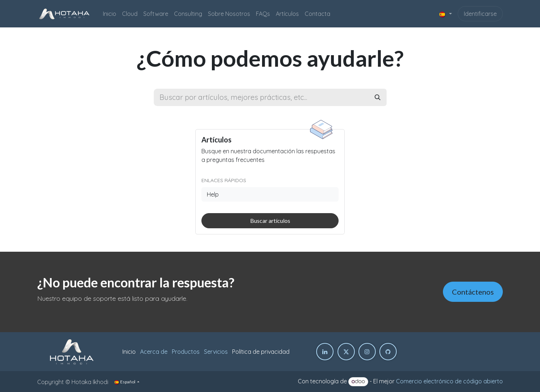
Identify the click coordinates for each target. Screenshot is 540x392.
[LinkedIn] (325, 352)
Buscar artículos (270, 221)
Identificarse (480, 14)
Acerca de (154, 352)
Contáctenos (473, 292)
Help (213, 194)
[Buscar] (378, 97)
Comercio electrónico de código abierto (449, 381)
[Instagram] (367, 352)
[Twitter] (346, 352)
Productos (186, 352)
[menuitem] (110, 14)
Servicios (216, 352)
